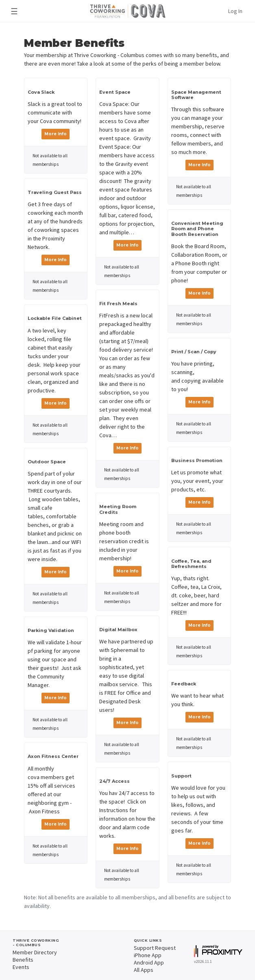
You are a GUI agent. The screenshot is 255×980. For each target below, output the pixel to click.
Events (21, 967)
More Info (56, 134)
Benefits (23, 960)
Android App (149, 962)
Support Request (155, 948)
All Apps (144, 970)
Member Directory (35, 952)
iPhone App (148, 955)
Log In (235, 11)
